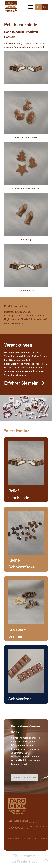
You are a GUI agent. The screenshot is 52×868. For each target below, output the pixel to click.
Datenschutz (30, 838)
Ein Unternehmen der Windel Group (25, 859)
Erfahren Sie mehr (21, 383)
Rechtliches (46, 838)
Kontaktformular (23, 777)
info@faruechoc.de (38, 826)
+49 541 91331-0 (36, 822)
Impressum (14, 838)
